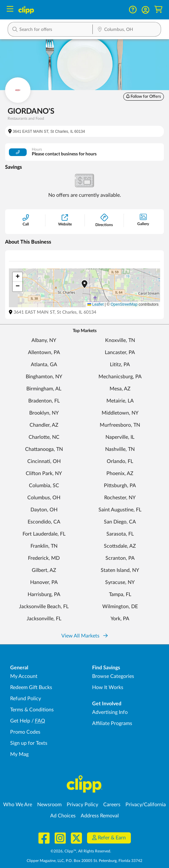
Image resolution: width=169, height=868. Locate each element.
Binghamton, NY (44, 377)
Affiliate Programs (112, 723)
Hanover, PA (44, 582)
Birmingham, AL (44, 389)
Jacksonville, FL (44, 619)
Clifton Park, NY (44, 473)
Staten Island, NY (120, 570)
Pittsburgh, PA (120, 486)
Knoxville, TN (120, 340)
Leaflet (95, 304)
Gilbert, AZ (44, 570)
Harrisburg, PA (44, 594)
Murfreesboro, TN (120, 425)
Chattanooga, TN (44, 449)
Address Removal (100, 816)
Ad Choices (63, 816)
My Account (24, 676)
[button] (145, 10)
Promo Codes (25, 732)
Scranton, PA (120, 558)
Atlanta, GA (44, 365)
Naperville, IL (120, 437)
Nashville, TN (120, 449)
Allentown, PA (44, 352)
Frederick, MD (44, 558)
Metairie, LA (120, 401)
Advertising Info (110, 712)
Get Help (20, 721)
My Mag (19, 754)
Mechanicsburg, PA (120, 377)
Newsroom (49, 805)
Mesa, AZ (120, 389)
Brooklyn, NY (44, 413)
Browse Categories (113, 676)
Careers (112, 805)
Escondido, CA (44, 522)
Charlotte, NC (44, 437)
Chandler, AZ (44, 425)
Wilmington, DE (120, 607)
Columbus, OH (44, 498)
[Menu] (10, 10)
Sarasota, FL (120, 534)
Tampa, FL (120, 594)
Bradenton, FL (44, 401)
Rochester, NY (120, 498)
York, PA (120, 619)
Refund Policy (26, 699)
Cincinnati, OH (44, 461)
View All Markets (84, 636)
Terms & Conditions (32, 710)
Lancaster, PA (120, 352)
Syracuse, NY (120, 582)
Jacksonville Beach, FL (44, 607)
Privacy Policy (82, 805)
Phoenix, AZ (120, 473)
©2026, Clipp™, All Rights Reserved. (81, 851)
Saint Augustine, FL (120, 510)
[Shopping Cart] (158, 10)
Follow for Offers (144, 96)
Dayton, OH (44, 510)
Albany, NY (44, 340)
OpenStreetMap (124, 304)
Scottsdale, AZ (120, 546)
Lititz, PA (120, 365)
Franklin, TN (44, 546)
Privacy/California (146, 805)
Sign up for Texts (29, 743)
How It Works (108, 687)
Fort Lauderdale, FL (44, 534)
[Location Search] (127, 30)
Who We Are (18, 805)
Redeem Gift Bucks (31, 687)
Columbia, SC (44, 486)
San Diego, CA (120, 522)
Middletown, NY (120, 413)
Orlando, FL (120, 461)
